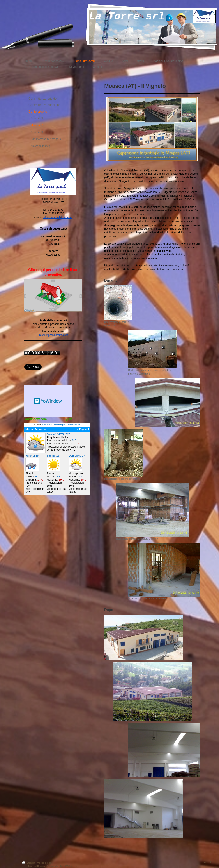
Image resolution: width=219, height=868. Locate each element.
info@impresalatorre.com (58, 217)
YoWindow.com (36, 419)
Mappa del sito (45, 863)
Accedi (208, 862)
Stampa (29, 863)
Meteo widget (48, 401)
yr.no (69, 419)
